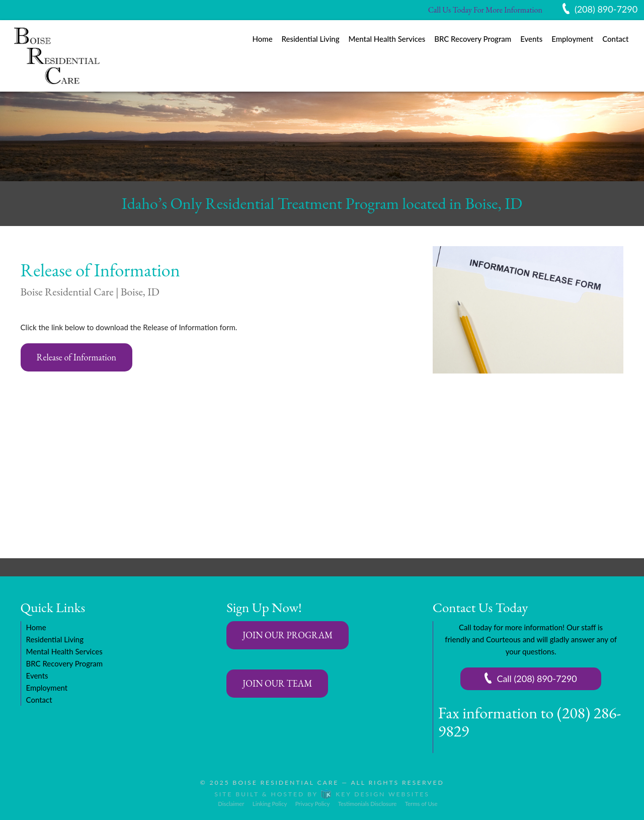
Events (531, 39)
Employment (572, 39)
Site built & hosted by (322, 794)
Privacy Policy (313, 804)
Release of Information (77, 357)
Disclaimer (231, 804)
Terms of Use (421, 804)
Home (262, 39)
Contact (615, 39)
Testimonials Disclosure (368, 804)
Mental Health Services (387, 39)
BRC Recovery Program (473, 39)
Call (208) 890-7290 (537, 679)
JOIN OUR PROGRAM (288, 635)
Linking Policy (270, 804)
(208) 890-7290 (606, 9)
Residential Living (311, 39)
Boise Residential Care (286, 782)
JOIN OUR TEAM (277, 683)
